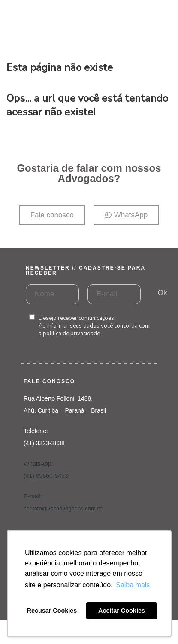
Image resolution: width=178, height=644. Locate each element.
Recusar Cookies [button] (52, 611)
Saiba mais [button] (133, 585)
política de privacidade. (72, 334)
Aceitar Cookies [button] (122, 611)
